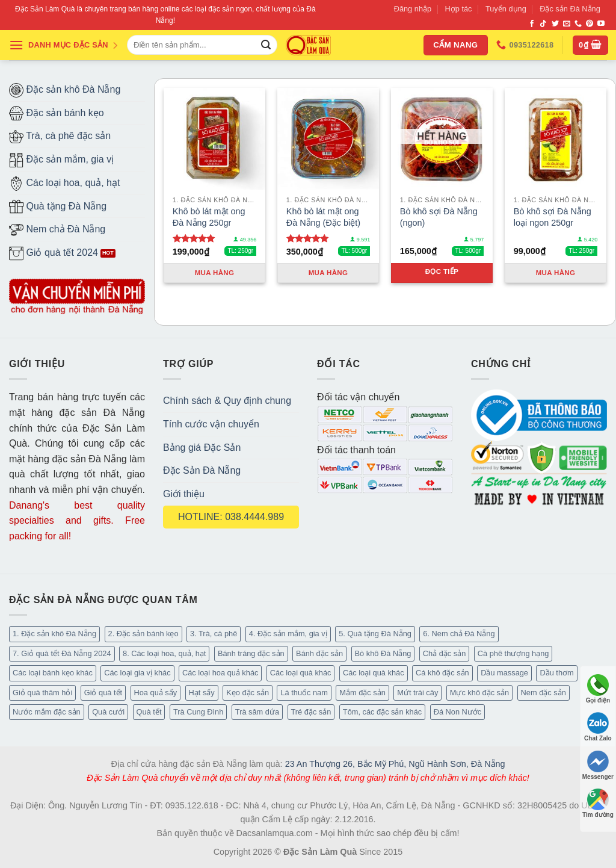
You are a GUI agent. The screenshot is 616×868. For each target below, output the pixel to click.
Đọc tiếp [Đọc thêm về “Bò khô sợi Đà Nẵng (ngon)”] (442, 271)
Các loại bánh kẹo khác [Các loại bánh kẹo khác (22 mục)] (53, 673)
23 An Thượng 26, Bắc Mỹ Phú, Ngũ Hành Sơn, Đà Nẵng (395, 764)
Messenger (598, 765)
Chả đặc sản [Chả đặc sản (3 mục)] (445, 653)
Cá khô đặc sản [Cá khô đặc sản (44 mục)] (442, 673)
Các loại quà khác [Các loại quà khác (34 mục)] (301, 673)
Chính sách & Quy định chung (227, 401)
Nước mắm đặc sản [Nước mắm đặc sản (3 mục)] (47, 712)
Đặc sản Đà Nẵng (570, 9)
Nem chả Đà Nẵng (57, 230)
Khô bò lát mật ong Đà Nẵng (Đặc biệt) (323, 217)
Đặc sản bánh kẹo (57, 113)
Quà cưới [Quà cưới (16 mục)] (108, 712)
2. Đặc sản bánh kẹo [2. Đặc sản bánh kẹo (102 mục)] (143, 634)
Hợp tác (459, 9)
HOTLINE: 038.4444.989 (231, 517)
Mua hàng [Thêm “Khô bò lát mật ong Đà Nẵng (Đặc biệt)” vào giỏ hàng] (328, 273)
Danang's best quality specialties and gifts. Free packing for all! (77, 521)
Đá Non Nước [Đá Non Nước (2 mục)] (458, 712)
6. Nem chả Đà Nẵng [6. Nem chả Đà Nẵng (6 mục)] (459, 634)
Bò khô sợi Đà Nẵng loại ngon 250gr (553, 217)
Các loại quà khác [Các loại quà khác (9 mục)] (374, 673)
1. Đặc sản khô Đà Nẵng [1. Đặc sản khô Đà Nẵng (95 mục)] (54, 634)
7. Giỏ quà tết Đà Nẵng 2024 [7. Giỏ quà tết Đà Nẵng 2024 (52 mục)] (62, 653)
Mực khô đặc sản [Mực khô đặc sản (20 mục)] (479, 693)
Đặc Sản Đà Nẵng (202, 470)
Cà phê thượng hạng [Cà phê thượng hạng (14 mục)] (513, 653)
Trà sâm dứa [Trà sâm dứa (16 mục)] (257, 712)
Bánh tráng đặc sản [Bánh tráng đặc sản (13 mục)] (251, 653)
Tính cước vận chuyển (211, 424)
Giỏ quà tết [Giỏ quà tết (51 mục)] (103, 693)
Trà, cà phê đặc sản (60, 137)
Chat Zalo (598, 727)
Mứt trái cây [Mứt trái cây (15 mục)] (417, 693)
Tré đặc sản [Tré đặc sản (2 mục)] (311, 712)
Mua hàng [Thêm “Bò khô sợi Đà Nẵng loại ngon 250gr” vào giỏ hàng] (556, 273)
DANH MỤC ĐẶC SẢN (64, 45)
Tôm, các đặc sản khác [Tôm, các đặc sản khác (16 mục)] (382, 712)
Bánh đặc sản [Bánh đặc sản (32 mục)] (319, 653)
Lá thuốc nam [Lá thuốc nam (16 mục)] (304, 693)
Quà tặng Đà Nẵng (58, 206)
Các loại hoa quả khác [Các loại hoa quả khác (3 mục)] (220, 673)
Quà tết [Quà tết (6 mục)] (149, 712)
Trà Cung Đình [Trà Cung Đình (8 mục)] (198, 712)
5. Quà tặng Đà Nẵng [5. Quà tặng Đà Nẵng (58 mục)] (375, 634)
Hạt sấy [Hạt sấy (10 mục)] (202, 693)
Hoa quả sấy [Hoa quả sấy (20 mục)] (156, 693)
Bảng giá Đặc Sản (202, 448)
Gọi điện (598, 689)
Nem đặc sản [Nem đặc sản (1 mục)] (544, 693)
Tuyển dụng (506, 9)
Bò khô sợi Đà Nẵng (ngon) (439, 217)
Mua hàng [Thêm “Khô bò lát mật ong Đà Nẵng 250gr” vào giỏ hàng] (215, 273)
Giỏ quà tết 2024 (54, 253)
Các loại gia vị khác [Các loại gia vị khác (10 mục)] (137, 673)
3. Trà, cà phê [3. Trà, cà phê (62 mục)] (214, 634)
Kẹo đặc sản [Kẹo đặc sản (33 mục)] (248, 693)
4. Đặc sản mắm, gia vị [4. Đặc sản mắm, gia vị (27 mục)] (288, 634)
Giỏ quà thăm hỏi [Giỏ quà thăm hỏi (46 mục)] (42, 693)
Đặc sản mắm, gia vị (61, 160)
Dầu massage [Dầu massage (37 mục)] (504, 673)
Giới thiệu (184, 494)
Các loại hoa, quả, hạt (64, 184)
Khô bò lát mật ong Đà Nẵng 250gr (209, 217)
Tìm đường (598, 803)
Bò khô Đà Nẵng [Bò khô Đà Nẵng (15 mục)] (383, 653)
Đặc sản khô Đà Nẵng (65, 90)
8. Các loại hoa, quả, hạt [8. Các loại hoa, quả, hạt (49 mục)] (164, 653)
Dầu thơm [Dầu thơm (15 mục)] (556, 673)
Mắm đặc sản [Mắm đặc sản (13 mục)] (362, 693)
